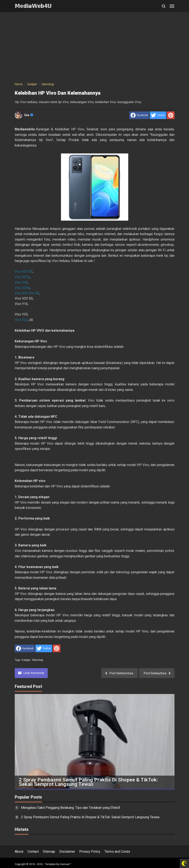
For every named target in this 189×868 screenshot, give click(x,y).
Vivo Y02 (21, 282)
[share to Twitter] (158, 115)
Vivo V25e (22, 288)
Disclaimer (67, 852)
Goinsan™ (66, 864)
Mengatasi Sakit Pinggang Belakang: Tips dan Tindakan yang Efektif (71, 808)
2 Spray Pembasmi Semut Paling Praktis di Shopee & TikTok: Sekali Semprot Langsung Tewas (88, 782)
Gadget (26, 660)
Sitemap (49, 852)
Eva (29, 115)
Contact (33, 852)
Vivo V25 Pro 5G (27, 293)
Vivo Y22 (21, 320)
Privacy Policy (90, 852)
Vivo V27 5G (24, 272)
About (19, 852)
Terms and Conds (117, 852)
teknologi (37, 660)
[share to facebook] (139, 115)
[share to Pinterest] (171, 115)
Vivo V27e (22, 277)
